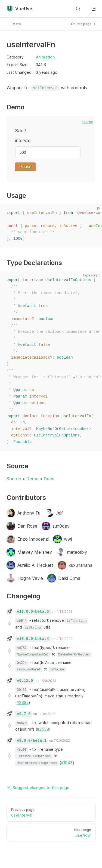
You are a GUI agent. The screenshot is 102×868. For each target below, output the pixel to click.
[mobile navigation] (93, 9)
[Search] (78, 9)
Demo (33, 479)
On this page (84, 24)
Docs (49, 479)
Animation (45, 57)
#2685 (23, 702)
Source (14, 479)
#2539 (43, 729)
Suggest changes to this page (38, 788)
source (87, 122)
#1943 (67, 763)
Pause (25, 167)
